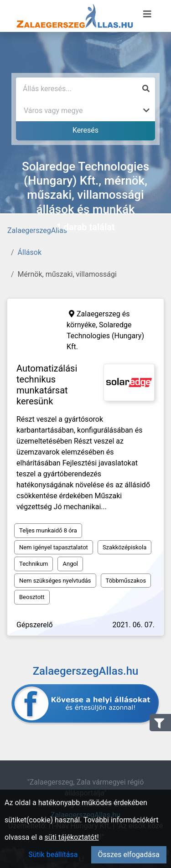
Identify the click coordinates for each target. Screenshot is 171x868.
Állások (30, 252)
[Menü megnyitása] (147, 14)
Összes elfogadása (129, 855)
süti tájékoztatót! (72, 837)
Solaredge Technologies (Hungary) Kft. (105, 336)
